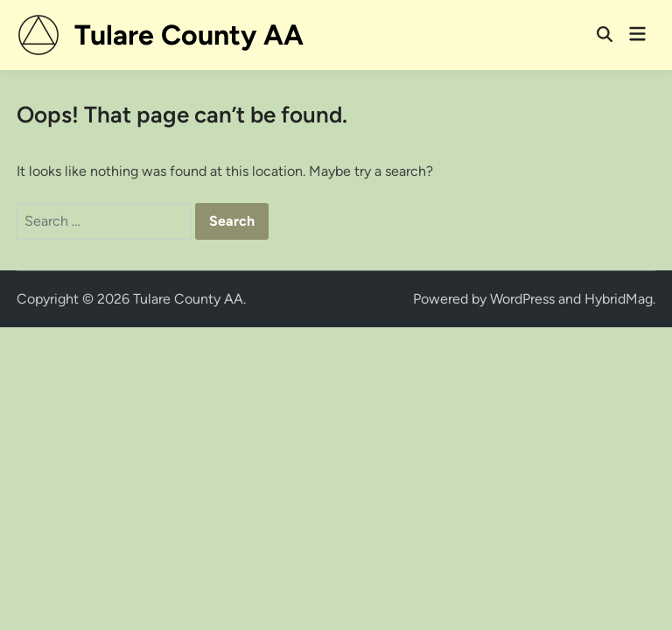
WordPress (522, 299)
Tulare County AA (189, 35)
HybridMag (619, 299)
